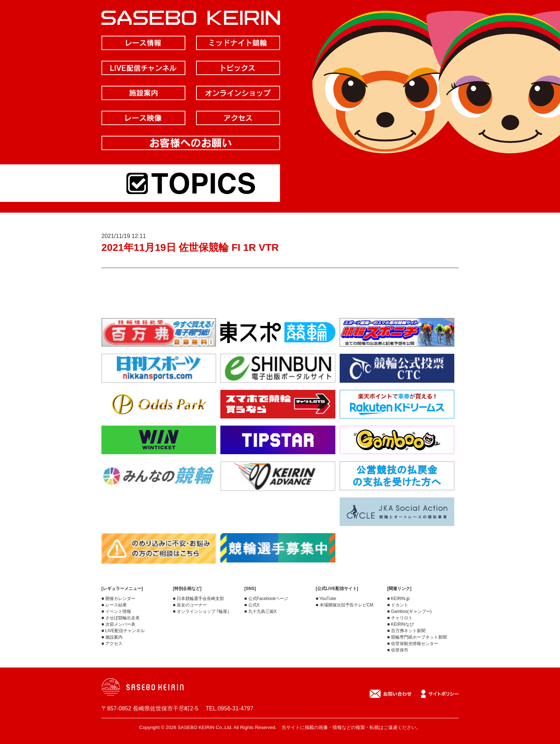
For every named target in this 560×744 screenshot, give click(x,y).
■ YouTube (326, 599)
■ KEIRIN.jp (398, 599)
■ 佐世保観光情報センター (413, 644)
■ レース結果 (114, 605)
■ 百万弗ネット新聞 (406, 631)
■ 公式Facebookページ (266, 599)
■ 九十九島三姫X (261, 611)
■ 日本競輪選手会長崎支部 (198, 599)
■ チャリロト (400, 618)
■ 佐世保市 (398, 650)
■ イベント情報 (116, 611)
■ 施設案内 (112, 637)
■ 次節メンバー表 (118, 624)
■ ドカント (398, 605)
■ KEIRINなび (401, 624)
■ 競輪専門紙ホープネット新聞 (417, 637)
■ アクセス (112, 644)
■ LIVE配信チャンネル (123, 631)
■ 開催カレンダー (118, 599)
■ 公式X (252, 605)
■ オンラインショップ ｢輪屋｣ (201, 611)
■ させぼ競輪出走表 (121, 618)
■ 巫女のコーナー (190, 605)
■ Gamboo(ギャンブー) (409, 611)
